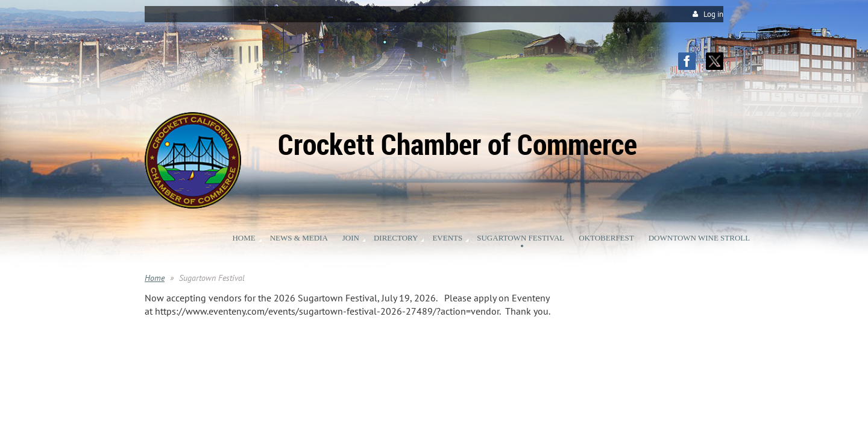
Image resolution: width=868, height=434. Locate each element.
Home (155, 278)
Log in (713, 14)
